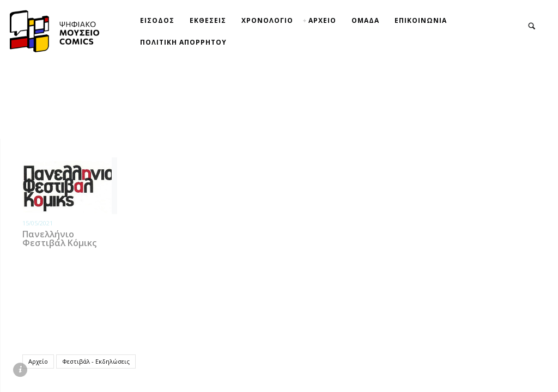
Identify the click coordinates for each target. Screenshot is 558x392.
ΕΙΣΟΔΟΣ (157, 20)
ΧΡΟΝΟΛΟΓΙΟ (267, 20)
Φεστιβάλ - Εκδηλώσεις (96, 361)
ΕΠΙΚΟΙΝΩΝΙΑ (421, 20)
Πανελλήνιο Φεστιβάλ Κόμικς (59, 238)
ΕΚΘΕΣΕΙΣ (208, 20)
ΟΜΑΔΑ (365, 20)
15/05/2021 (38, 222)
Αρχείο (38, 361)
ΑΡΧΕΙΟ (322, 20)
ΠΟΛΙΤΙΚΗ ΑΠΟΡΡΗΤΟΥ (183, 42)
